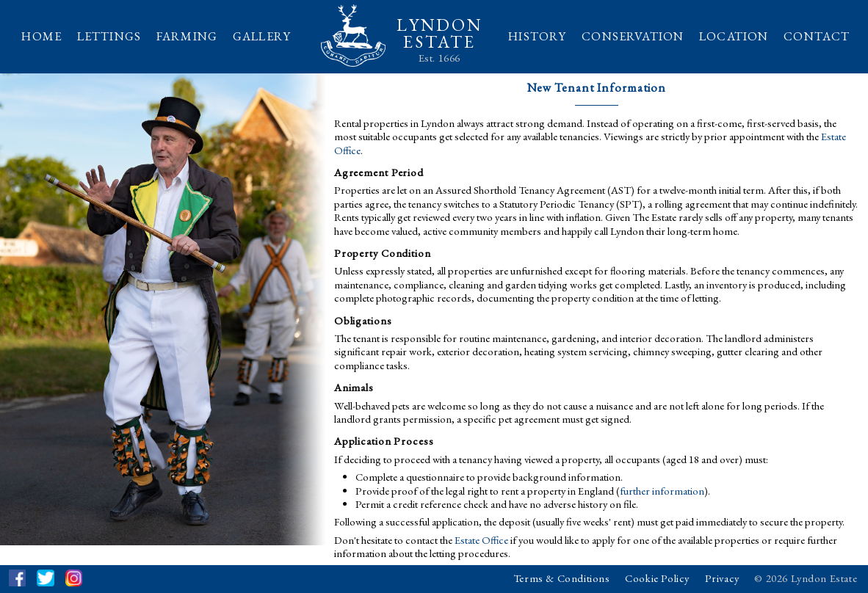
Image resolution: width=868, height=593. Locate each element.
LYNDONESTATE (440, 33)
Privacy (722, 578)
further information (662, 491)
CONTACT (817, 36)
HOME (41, 36)
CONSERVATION (633, 36)
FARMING (187, 36)
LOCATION (734, 36)
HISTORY (537, 36)
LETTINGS (109, 36)
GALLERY (262, 36)
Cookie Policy (657, 578)
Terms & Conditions (562, 578)
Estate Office (481, 540)
